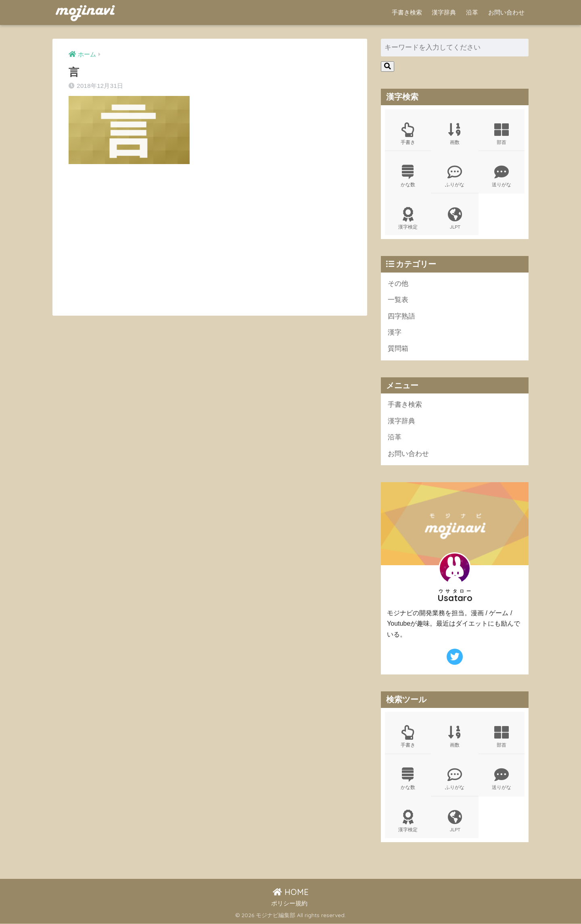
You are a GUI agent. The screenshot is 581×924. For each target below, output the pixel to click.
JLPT (455, 219)
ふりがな (455, 176)
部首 (502, 134)
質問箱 (398, 349)
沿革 (472, 12)
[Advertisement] (136, 241)
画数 (455, 134)
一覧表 (398, 300)
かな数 (408, 176)
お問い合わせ (506, 12)
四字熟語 (401, 316)
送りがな (502, 176)
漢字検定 (408, 219)
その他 (398, 284)
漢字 (395, 333)
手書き (408, 134)
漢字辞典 (444, 12)
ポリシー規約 (289, 904)
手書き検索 (407, 12)
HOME (291, 892)
